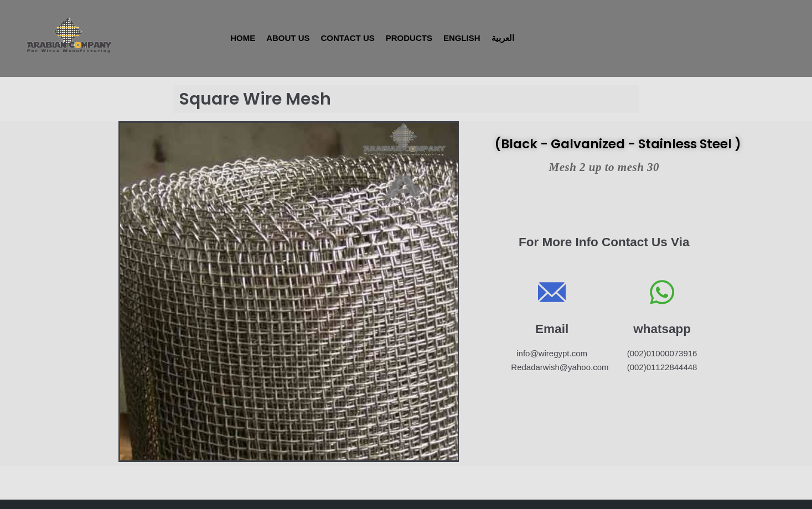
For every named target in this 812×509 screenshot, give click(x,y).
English (462, 38)
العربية (503, 38)
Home (243, 38)
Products (409, 38)
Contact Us (348, 38)
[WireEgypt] (68, 35)
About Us (288, 38)
